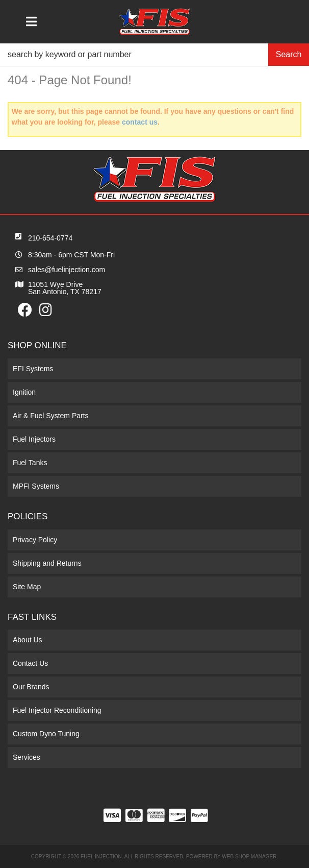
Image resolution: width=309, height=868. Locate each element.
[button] (154, 55)
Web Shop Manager (249, 857)
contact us (140, 122)
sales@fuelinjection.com (67, 270)
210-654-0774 (50, 238)
